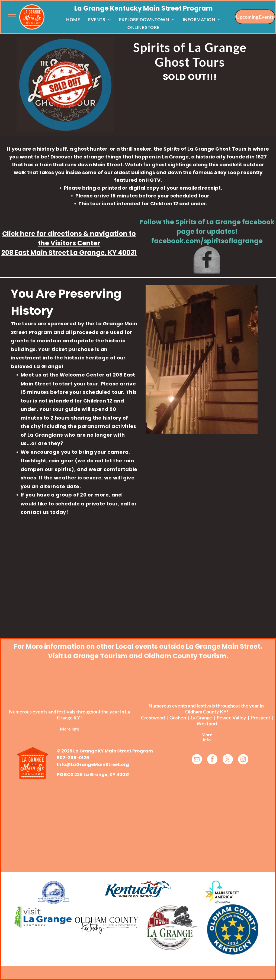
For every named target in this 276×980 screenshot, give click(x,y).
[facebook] (212, 760)
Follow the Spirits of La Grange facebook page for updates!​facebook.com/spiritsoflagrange (207, 231)
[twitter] (228, 760)
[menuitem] (73, 19)
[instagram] (243, 760)
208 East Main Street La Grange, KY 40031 (69, 253)
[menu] (12, 17)
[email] (197, 760)
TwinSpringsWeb (247, 960)
